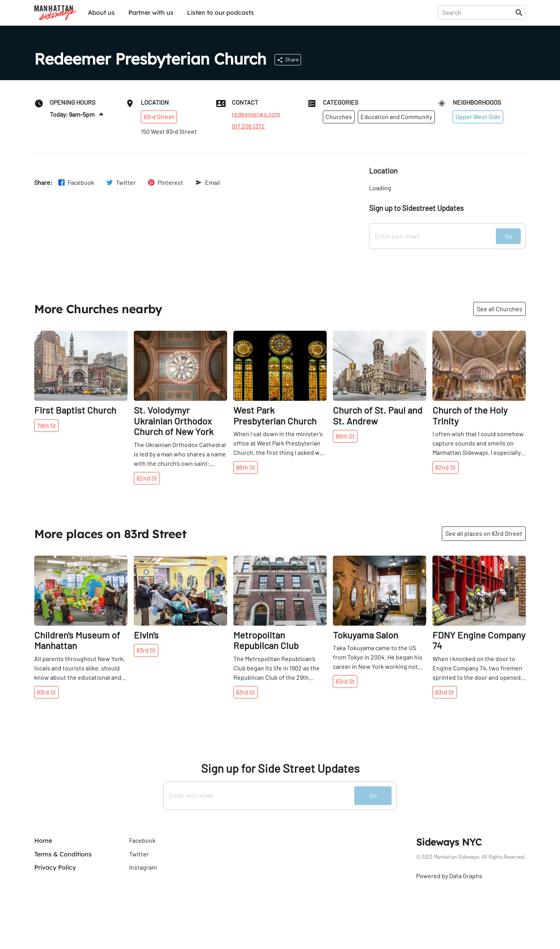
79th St (46, 425)
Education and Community (396, 117)
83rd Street (159, 117)
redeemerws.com (256, 114)
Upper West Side (478, 117)
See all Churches (500, 309)
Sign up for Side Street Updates (280, 768)
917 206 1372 (248, 126)
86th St (246, 467)
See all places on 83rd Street (484, 533)
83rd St (46, 692)
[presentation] (478, 12)
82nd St (147, 478)
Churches (339, 117)
